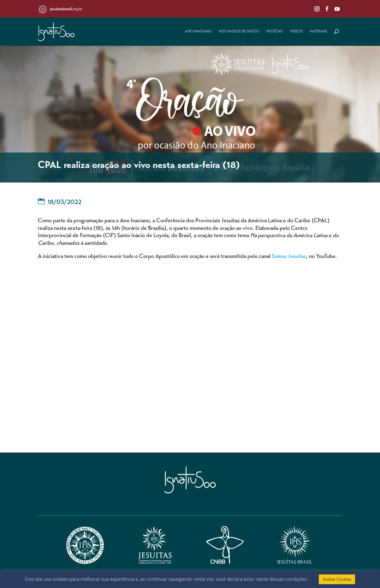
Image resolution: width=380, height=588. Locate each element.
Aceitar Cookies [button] (337, 579)
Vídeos (296, 32)
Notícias (275, 32)
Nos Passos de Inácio (239, 32)
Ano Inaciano (198, 32)
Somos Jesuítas (289, 257)
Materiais (318, 32)
